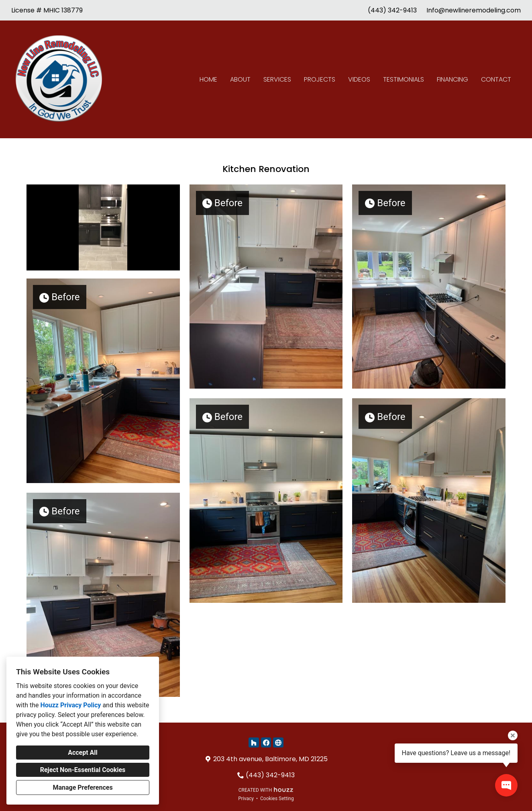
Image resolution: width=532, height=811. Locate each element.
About (240, 79)
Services (277, 79)
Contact (496, 79)
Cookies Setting (277, 799)
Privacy (246, 799)
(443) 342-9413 (392, 10)
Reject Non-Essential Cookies (83, 770)
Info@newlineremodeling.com (474, 10)
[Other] (278, 742)
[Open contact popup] (506, 785)
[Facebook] (266, 742)
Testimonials (404, 79)
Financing (453, 79)
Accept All (83, 753)
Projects (320, 79)
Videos (359, 79)
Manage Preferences (83, 787)
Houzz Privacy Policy (70, 705)
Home (208, 79)
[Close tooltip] (513, 735)
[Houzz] (254, 742)
